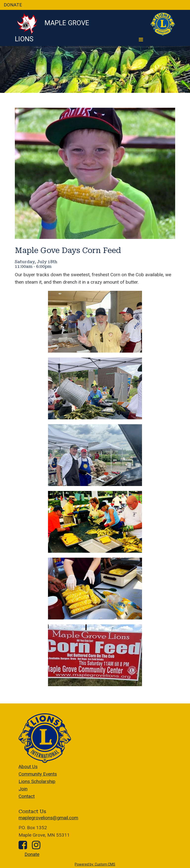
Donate (32, 854)
